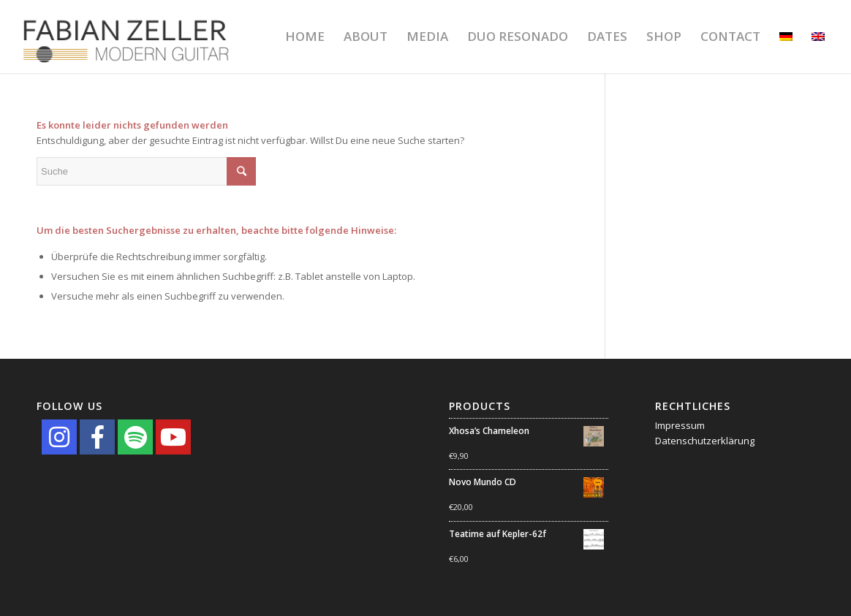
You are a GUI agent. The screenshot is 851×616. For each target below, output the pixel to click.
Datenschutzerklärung (705, 441)
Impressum (680, 425)
